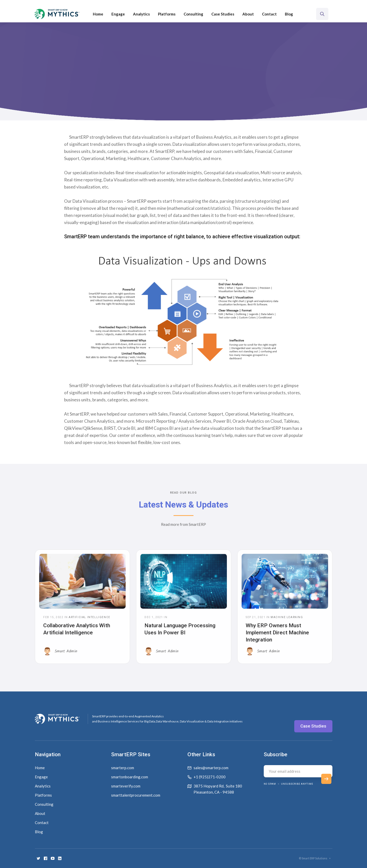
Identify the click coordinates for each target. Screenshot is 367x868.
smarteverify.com (126, 786)
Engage (118, 14)
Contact (269, 14)
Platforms (167, 14)
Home (98, 14)
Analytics (141, 14)
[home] (57, 14)
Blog (289, 14)
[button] (167, 14)
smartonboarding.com (130, 777)
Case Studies (223, 14)
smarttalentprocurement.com (136, 795)
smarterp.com (123, 768)
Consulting (193, 14)
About (248, 14)
